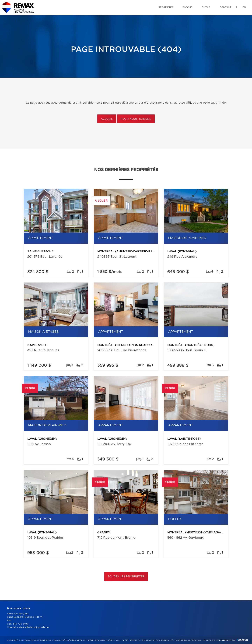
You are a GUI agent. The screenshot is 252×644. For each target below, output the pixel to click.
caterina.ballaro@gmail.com (33, 627)
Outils (206, 7)
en (244, 7)
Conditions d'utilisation (188, 640)
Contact (225, 7)
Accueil (107, 119)
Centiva (242, 640)
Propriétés (166, 7)
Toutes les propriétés (126, 577)
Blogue (187, 7)
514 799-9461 (21, 624)
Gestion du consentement (217, 640)
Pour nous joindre (136, 119)
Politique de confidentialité (157, 640)
